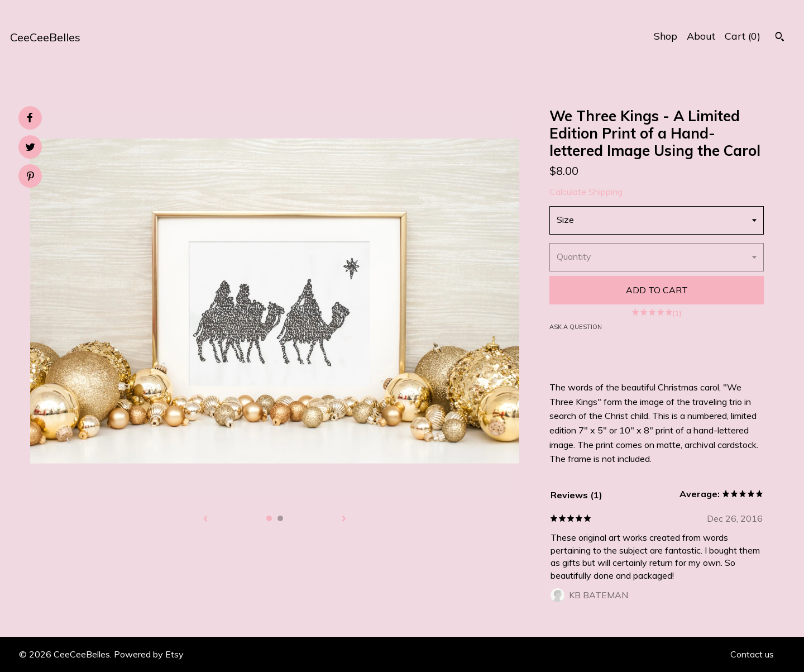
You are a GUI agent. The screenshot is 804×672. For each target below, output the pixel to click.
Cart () (743, 36)
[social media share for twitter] (30, 148)
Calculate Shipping (586, 192)
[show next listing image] (344, 520)
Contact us (752, 654)
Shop (666, 36)
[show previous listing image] (205, 520)
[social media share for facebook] (30, 118)
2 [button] (280, 518)
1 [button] (269, 518)
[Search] (780, 38)
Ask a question (576, 327)
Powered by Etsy (149, 654)
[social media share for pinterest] (30, 177)
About (701, 36)
